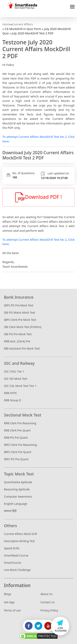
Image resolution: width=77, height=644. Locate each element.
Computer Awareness (18, 496)
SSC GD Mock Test (16, 379)
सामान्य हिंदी (10, 511)
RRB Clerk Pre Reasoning (20, 423)
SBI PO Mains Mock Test (20, 313)
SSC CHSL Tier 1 (14, 371)
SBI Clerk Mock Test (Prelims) (23, 327)
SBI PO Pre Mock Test (18, 334)
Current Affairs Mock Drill (20, 534)
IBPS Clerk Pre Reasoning (20, 445)
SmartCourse (13, 563)
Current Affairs (23, 24)
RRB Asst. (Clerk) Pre (17, 341)
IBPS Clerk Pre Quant (18, 452)
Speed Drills (12, 548)
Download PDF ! (38, 197)
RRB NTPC (11, 393)
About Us (46, 594)
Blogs (8, 594)
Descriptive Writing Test (19, 541)
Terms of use (12, 610)
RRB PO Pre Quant (16, 438)
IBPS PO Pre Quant (16, 459)
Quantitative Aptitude (18, 482)
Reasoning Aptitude (17, 489)
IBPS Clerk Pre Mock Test (20, 320)
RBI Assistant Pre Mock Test (22, 348)
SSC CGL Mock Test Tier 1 (20, 386)
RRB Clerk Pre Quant (17, 430)
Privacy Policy (49, 610)
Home (7, 24)
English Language (16, 504)
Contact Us (48, 602)
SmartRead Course (16, 555)
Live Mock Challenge (17, 570)
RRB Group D (12, 400)
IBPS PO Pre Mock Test (19, 305)
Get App (9, 602)
